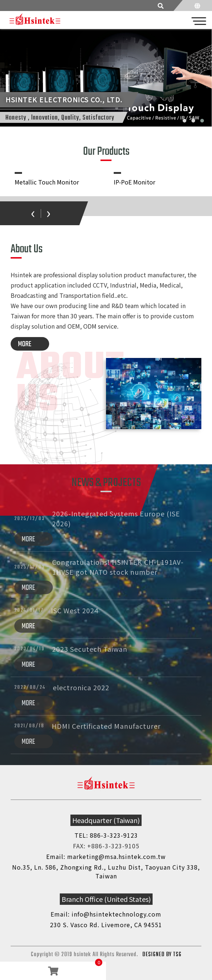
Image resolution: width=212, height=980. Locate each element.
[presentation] (33, 212)
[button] (184, 121)
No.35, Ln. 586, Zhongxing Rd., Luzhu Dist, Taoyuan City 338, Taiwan (106, 871)
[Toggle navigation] (200, 20)
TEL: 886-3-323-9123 (106, 835)
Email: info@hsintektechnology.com (106, 914)
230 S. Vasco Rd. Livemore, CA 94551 (106, 925)
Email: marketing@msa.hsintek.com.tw (106, 856)
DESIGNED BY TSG (162, 955)
